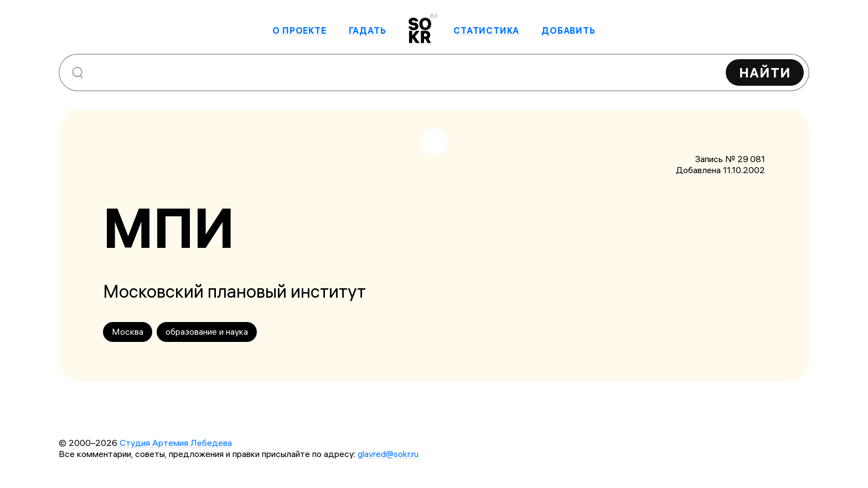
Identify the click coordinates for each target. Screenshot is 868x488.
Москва (128, 331)
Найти (765, 72)
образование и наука (207, 331)
